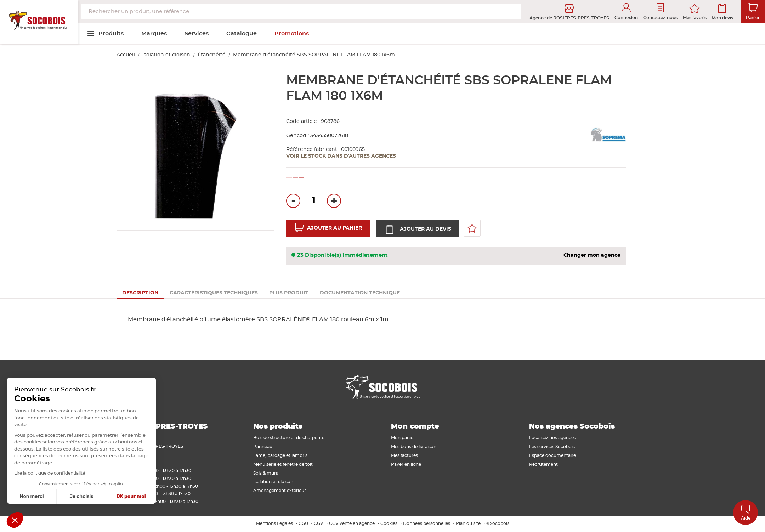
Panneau (263, 447)
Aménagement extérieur (280, 491)
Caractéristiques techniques (214, 293)
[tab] (140, 293)
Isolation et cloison (166, 55)
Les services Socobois (552, 447)
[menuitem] (105, 34)
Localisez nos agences (552, 438)
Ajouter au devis (425, 229)
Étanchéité (212, 55)
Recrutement (543, 464)
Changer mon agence (592, 255)
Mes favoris (695, 18)
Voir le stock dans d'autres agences (341, 156)
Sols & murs (266, 473)
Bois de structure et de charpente (289, 438)
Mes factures (404, 455)
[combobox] (301, 12)
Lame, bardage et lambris (280, 455)
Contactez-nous (660, 12)
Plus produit (289, 293)
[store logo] (39, 22)
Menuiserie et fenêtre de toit (283, 464)
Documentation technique (360, 293)
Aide (746, 512)
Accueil (126, 55)
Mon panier (403, 438)
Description (140, 293)
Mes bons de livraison (414, 447)
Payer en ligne (406, 464)
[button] (15, 520)
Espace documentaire (552, 455)
